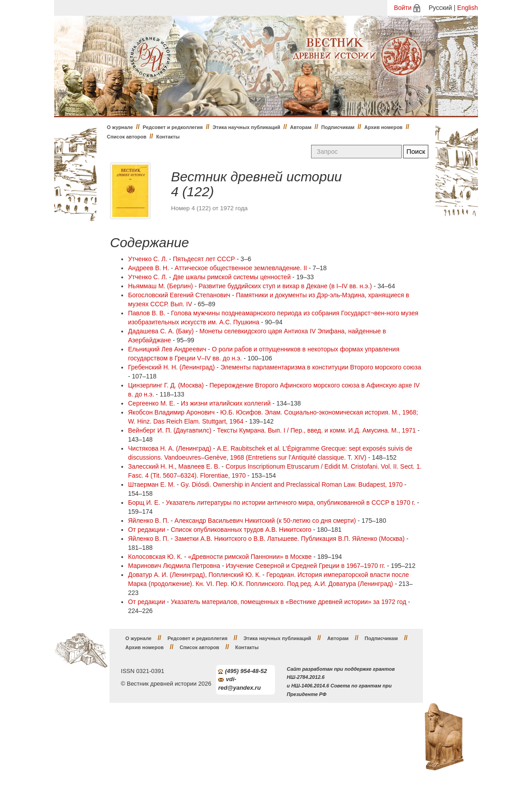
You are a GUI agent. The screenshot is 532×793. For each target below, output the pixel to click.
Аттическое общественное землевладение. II (241, 268)
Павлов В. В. (147, 313)
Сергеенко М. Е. (151, 403)
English (468, 8)
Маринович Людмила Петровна (174, 566)
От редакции (147, 530)
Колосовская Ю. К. (155, 557)
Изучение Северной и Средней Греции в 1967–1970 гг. (306, 566)
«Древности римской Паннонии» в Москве (250, 557)
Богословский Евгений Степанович (179, 295)
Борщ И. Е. (144, 503)
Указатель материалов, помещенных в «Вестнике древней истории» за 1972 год (289, 602)
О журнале (120, 127)
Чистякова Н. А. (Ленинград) (170, 448)
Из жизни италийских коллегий (226, 403)
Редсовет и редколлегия (173, 127)
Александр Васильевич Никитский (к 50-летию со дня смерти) (265, 521)
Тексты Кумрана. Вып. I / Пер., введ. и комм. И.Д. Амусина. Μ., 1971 (316, 430)
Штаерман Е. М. (151, 484)
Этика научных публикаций (246, 127)
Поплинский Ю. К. (234, 575)
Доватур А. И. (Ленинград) (167, 575)
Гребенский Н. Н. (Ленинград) (171, 367)
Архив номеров (383, 127)
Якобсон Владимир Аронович (171, 412)
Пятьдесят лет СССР (204, 259)
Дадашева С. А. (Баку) (161, 331)
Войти (403, 8)
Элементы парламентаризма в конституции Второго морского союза (321, 367)
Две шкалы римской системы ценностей (232, 277)
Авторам (301, 127)
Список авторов (127, 137)
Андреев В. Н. (149, 268)
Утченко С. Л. (148, 259)
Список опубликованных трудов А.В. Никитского (241, 530)
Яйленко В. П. (149, 521)
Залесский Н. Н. (151, 466)
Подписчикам (338, 127)
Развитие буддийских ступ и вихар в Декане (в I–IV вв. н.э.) (285, 286)
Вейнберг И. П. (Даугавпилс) (170, 430)
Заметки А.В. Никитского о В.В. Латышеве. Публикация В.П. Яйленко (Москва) (289, 539)
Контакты (168, 137)
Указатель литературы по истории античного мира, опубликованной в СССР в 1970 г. (291, 503)
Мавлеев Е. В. (199, 466)
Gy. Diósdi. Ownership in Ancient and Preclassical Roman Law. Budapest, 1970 (292, 484)
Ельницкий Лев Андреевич (167, 349)
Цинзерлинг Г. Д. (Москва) (166, 385)
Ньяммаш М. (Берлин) (161, 286)
